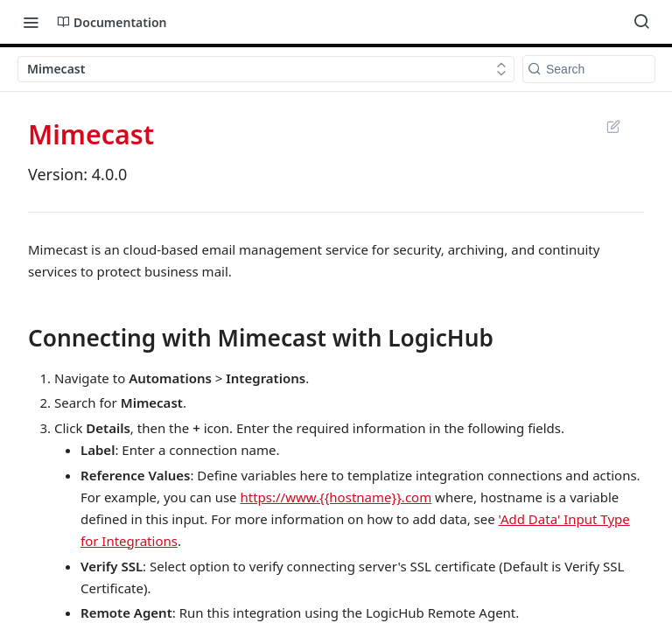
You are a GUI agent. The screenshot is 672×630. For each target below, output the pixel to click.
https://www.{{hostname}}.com (336, 497)
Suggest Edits (613, 126)
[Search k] (589, 69)
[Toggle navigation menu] (31, 22)
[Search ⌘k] (641, 22)
